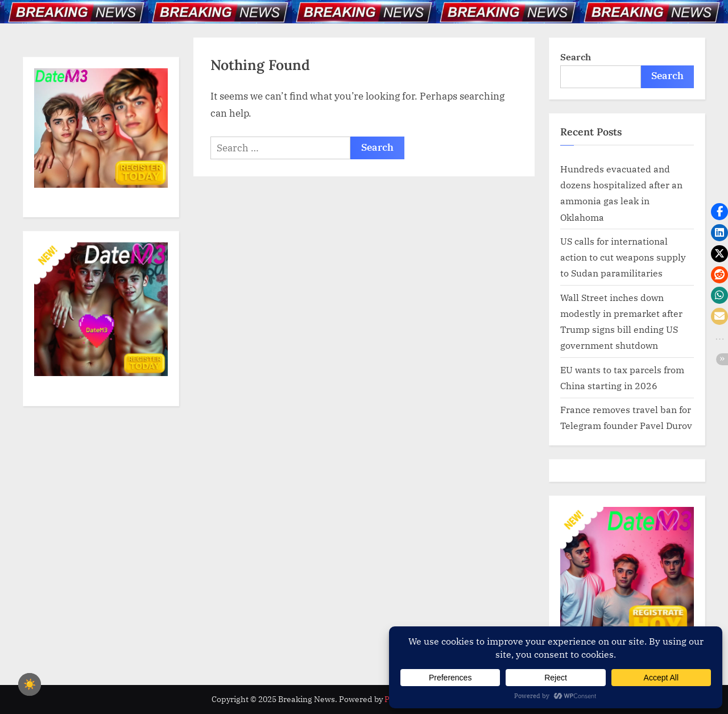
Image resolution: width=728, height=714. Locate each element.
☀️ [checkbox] (30, 684)
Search (576, 57)
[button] (719, 212)
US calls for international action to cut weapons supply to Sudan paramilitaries (623, 257)
